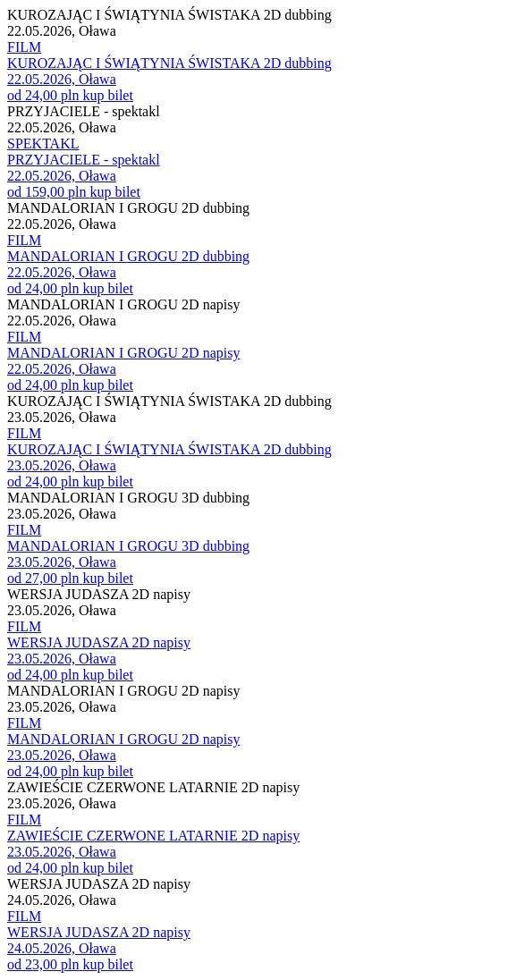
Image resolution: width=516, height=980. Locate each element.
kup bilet (107, 95)
